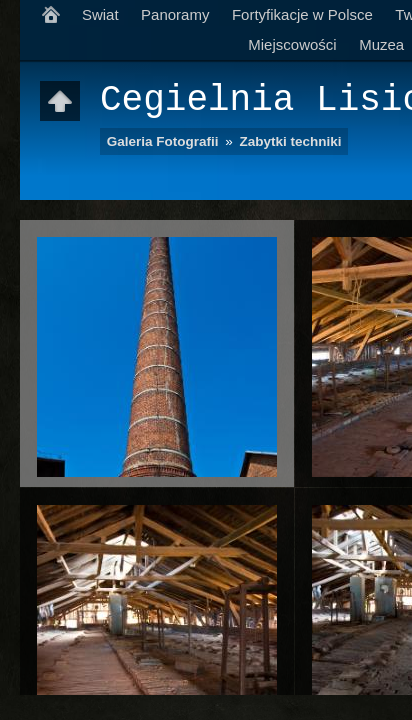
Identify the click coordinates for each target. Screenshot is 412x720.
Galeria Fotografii (163, 141)
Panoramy (175, 14)
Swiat (100, 14)
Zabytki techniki (291, 141)
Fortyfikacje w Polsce (302, 14)
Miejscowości (292, 44)
